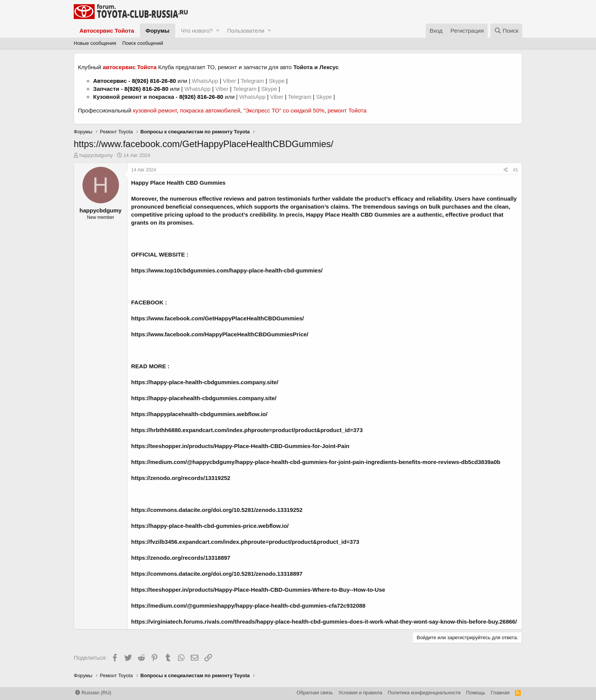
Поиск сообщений (143, 43)
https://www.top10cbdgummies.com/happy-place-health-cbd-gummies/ (227, 270)
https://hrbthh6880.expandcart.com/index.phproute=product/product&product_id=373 (247, 430)
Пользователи (246, 31)
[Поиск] (506, 31)
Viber (229, 81)
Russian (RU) (93, 693)
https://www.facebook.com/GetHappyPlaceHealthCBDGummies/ (218, 318)
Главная (500, 693)
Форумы (158, 31)
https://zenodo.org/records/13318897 (181, 558)
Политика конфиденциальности (424, 693)
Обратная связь (315, 693)
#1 (516, 170)
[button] (218, 31)
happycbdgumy (96, 155)
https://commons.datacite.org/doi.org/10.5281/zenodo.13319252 (217, 510)
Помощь (476, 693)
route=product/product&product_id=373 (305, 542)
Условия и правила (361, 693)
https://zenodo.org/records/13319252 (181, 478)
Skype (277, 81)
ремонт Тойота (347, 110)
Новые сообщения (95, 43)
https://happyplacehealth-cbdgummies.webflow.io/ (199, 414)
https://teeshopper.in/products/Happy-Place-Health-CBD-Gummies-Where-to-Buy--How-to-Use (258, 590)
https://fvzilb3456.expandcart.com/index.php (191, 542)
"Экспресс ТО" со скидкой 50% (284, 110)
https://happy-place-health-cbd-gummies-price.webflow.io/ (210, 526)
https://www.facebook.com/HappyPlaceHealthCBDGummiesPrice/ (220, 334)
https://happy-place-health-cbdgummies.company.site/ (205, 382)
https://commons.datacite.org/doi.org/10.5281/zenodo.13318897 (217, 574)
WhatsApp (206, 81)
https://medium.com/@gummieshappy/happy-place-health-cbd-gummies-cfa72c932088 (248, 606)
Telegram (253, 81)
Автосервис (110, 81)
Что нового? (197, 31)
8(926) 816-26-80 (154, 81)
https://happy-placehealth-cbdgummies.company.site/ (204, 398)
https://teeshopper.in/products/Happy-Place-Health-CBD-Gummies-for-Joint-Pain (240, 446)
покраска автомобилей (210, 110)
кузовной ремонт (155, 110)
